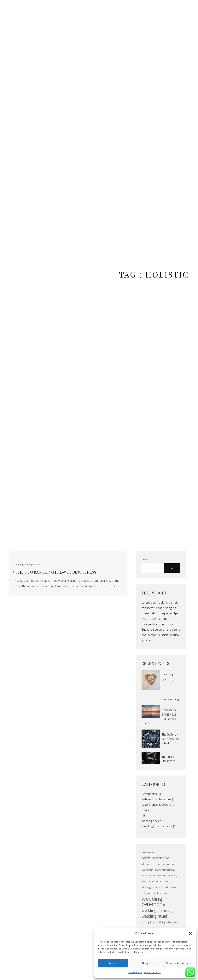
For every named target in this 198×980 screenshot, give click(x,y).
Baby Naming (144, 10)
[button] (190, 933)
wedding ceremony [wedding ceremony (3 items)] (153, 901)
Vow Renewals (125, 10)
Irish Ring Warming (167, 677)
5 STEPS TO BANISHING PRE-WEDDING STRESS (55, 572)
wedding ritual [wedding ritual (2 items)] (154, 916)
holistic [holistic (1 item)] (145, 881)
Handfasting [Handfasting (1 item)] (155, 876)
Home (42, 7)
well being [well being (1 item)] (160, 922)
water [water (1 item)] (150, 893)
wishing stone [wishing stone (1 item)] (173, 922)
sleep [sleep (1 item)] (161, 887)
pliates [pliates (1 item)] (166, 881)
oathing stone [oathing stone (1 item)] (155, 881)
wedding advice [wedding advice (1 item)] (161, 893)
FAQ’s (162, 7)
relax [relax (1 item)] (155, 887)
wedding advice (151, 821)
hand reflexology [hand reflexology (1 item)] (170, 876)
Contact (179, 7)
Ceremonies (149, 794)
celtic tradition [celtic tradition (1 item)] (148, 864)
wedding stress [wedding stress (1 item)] (148, 922)
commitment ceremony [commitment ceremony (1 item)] (165, 870)
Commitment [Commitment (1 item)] (147, 870)
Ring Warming (170, 699)
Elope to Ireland (77, 10)
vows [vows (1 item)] (173, 887)
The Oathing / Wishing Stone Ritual (171, 739)
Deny (145, 963)
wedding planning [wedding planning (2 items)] (157, 910)
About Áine (58, 10)
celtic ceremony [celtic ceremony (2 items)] (155, 858)
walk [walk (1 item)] (144, 893)
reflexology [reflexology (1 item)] (146, 887)
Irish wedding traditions (156, 799)
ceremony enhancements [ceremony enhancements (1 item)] (166, 864)
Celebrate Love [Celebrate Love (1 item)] (148, 852)
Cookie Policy (135, 972)
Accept (113, 963)
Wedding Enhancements (157, 826)
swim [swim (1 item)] (167, 887)
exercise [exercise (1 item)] (145, 876)
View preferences (177, 963)
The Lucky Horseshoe (169, 759)
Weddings (103, 7)
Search (146, 559)
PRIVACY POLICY (152, 972)
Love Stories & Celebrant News (158, 807)
